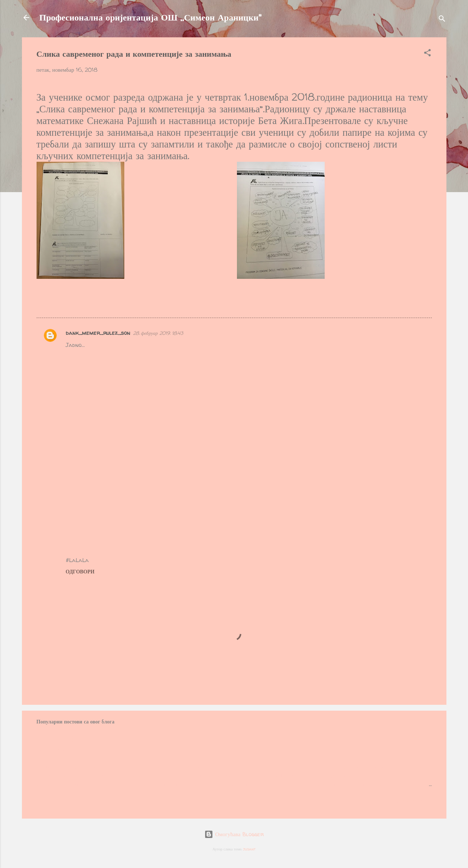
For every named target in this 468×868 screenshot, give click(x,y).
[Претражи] (442, 20)
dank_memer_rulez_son (98, 333)
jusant (249, 849)
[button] (427, 54)
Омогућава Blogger (234, 834)
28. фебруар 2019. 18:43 (158, 333)
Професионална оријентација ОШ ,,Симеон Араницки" (151, 17)
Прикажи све (410, 802)
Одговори (80, 571)
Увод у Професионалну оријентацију (92, 738)
